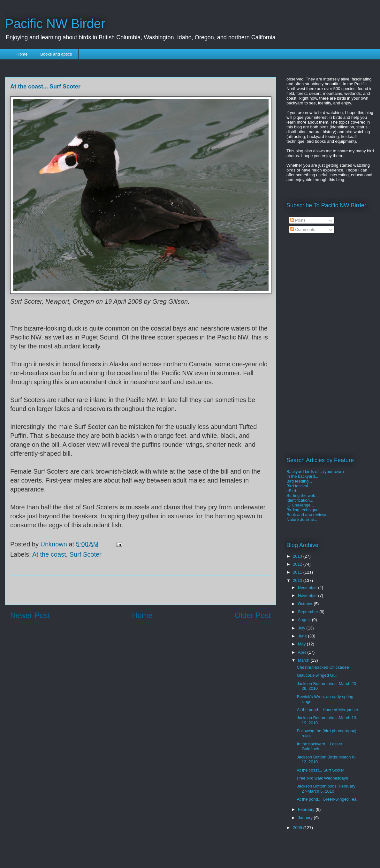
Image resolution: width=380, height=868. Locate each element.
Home (22, 54)
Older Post (253, 615)
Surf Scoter (86, 554)
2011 (298, 572)
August (305, 620)
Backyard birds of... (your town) (315, 472)
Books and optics (56, 54)
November (308, 595)
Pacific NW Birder (55, 24)
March (304, 660)
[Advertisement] (141, 590)
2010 (298, 580)
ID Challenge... (300, 505)
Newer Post (30, 615)
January (306, 818)
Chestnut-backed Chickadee (323, 667)
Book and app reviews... (309, 515)
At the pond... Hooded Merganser (327, 710)
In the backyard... (302, 476)
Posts (298, 220)
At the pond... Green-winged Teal (327, 799)
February (307, 809)
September (309, 612)
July (302, 628)
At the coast (49, 554)
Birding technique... (304, 510)
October (306, 604)
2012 (298, 564)
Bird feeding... (299, 481)
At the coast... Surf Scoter (320, 770)
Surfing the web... (303, 495)
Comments (303, 229)
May (302, 644)
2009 (298, 828)
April (303, 652)
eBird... (293, 491)
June (303, 636)
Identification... (300, 500)
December (308, 587)
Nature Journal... (302, 519)
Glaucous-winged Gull (317, 675)
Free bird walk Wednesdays (322, 778)
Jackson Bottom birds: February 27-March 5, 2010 (326, 789)
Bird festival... (299, 486)
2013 (298, 556)
